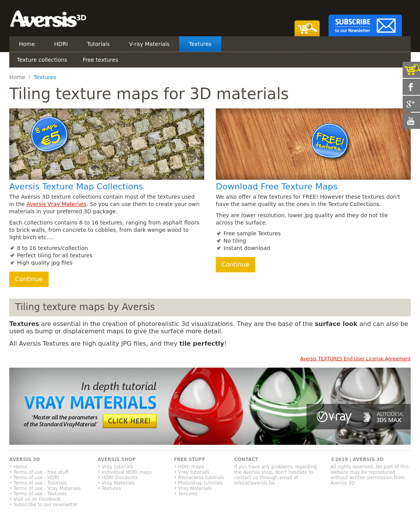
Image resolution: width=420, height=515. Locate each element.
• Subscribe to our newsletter (43, 505)
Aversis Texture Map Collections (76, 187)
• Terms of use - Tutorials (38, 483)
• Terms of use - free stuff (39, 472)
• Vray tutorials (115, 467)
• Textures (109, 488)
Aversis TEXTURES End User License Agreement (356, 359)
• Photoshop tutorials (198, 483)
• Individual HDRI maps (125, 472)
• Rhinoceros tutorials (199, 478)
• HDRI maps (189, 467)
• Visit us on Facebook (35, 499)
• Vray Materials (116, 483)
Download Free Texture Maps (277, 187)
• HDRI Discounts (118, 478)
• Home (18, 467)
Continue (29, 279)
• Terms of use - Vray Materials (45, 488)
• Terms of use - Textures (38, 494)
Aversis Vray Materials (57, 204)
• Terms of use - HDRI (34, 478)
